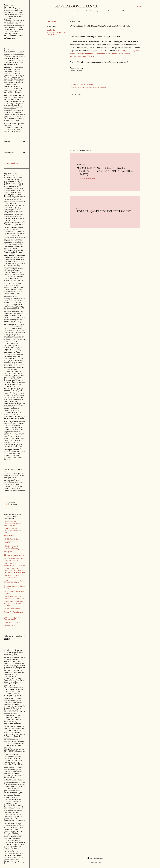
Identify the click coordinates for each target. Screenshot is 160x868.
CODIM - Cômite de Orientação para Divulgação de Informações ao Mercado (14, 571)
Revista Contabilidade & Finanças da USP (13, 618)
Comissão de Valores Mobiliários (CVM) (12, 577)
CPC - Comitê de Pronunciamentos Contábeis (14, 564)
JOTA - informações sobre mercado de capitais (13, 582)
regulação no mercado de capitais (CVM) (56, 34)
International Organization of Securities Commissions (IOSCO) (15, 604)
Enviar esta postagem (86, 84)
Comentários (11, 504)
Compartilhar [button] (52, 22)
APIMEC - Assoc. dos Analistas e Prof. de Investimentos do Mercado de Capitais (14, 549)
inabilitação (51, 30)
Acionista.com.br (10, 536)
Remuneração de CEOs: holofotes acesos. (104, 211)
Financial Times (10, 626)
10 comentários (91, 215)
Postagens (11, 502)
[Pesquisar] (138, 6)
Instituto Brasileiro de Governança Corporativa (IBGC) (13, 531)
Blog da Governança (76, 6)
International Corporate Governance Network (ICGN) (15, 597)
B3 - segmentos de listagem (14, 555)
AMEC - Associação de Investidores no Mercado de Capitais (14, 541)
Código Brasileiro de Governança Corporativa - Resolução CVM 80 (13, 524)
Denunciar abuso (11, 163)
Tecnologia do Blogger (95, 858)
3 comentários (91, 178)
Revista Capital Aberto (12, 609)
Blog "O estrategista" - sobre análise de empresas (14, 559)
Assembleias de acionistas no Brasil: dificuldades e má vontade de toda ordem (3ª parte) (105, 171)
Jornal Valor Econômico (13, 622)
